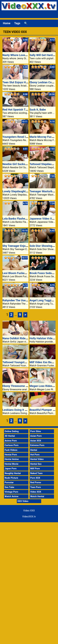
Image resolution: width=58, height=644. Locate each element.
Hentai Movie (11, 464)
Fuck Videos (11, 450)
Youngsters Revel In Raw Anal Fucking (26, 137)
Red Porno (36, 482)
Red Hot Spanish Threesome (20, 110)
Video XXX (36, 492)
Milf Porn (35, 469)
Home (7, 23)
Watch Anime (11, 496)
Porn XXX (35, 478)
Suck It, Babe (38, 110)
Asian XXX (36, 441)
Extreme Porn (37, 445)
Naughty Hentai (13, 473)
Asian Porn (36, 436)
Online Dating (12, 431)
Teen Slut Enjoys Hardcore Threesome (26, 82)
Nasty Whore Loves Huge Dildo (22, 55)
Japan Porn (11, 469)
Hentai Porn (11, 455)
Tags (17, 23)
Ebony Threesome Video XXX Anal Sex (26, 386)
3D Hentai (10, 436)
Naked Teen (36, 473)
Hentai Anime (12, 459)
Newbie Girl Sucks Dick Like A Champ (26, 164)
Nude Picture (11, 478)
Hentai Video (37, 459)
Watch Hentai (37, 496)
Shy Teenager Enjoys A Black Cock (24, 246)
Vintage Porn (11, 492)
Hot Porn (35, 455)
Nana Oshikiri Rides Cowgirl (20, 338)
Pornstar (9, 482)
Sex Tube (9, 487)
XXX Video (23, 501)
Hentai (34, 450)
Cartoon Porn (12, 445)
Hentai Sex (36, 464)
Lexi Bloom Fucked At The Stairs (23, 273)
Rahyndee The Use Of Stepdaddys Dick (27, 300)
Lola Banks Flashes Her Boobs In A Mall (27, 219)
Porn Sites (36, 431)
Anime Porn (11, 441)
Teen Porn (36, 487)
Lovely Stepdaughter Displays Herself (26, 191)
